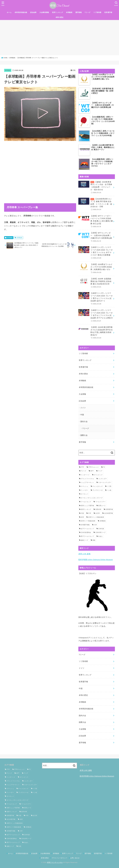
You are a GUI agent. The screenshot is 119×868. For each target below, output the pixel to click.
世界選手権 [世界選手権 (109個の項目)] (109, 509)
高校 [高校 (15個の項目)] (94, 540)
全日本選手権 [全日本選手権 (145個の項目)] (109, 513)
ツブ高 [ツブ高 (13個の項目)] (109, 486)
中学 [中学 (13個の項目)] (90, 513)
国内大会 (84, 422)
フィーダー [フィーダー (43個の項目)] (84, 490)
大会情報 (82, 394)
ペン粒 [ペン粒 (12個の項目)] (109, 490)
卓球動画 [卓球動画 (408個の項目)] (103, 521)
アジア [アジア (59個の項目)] (100, 471)
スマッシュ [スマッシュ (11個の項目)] (84, 486)
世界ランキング (58, 12)
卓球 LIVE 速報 (84, 554)
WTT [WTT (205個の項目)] (92, 471)
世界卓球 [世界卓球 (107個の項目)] (98, 509)
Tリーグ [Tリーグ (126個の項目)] (83, 471)
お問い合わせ (75, 858)
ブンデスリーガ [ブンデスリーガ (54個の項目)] (98, 490)
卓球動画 (69, 12)
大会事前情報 (44, 12)
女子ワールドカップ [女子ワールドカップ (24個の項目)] (87, 529)
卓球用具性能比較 (21, 12)
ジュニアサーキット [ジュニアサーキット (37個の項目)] (87, 482)
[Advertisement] (59, 38)
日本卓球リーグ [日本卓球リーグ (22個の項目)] (100, 532)
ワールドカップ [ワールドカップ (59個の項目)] (86, 502)
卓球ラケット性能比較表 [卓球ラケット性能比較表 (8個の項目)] (96, 517)
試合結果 (33, 12)
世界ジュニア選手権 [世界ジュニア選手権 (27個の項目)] (87, 506)
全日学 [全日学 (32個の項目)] (98, 513)
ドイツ (83, 408)
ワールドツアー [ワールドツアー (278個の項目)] (100, 502)
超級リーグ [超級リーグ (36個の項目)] (84, 540)
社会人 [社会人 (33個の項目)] (100, 536)
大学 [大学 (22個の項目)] (95, 525)
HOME (5, 58)
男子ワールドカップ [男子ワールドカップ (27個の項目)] (87, 536)
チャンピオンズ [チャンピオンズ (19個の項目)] (98, 486)
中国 (82, 415)
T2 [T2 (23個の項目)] (104, 467)
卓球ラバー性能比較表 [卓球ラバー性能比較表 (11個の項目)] (88, 521)
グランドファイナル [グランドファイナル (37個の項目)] (87, 479)
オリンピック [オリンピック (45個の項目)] (98, 475)
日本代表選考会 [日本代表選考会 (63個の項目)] (86, 532)
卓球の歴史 (59, 17)
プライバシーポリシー (59, 858)
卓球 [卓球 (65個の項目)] (82, 517)
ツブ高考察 (97, 12)
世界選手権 (108, 12)
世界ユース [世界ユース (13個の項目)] (102, 506)
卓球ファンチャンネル (55, 862)
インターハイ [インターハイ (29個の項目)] (85, 475)
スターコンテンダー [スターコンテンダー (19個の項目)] (105, 482)
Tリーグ (88, 12)
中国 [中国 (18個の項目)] (82, 513)
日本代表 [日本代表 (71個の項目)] (101, 529)
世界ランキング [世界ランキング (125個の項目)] (86, 509)
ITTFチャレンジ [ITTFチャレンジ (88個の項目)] (94, 467)
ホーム (9, 12)
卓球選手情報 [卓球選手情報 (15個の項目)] (85, 525)
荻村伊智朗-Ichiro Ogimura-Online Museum (96, 560)
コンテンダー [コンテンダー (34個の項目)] (103, 479)
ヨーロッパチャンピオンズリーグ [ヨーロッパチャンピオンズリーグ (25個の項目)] (92, 498)
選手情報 (79, 12)
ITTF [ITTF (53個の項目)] (82, 467)
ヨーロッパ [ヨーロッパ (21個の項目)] (84, 494)
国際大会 (84, 435)
